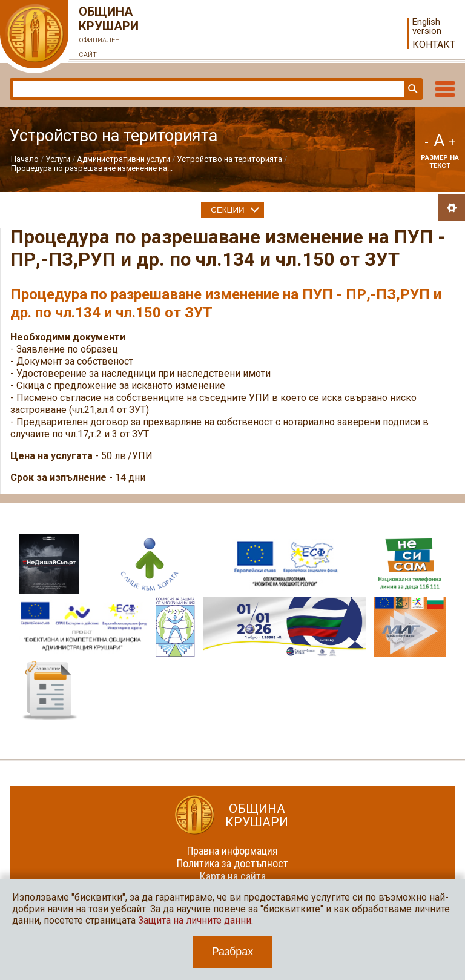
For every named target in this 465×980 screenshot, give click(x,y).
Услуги (58, 159)
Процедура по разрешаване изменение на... (92, 168)
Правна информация (232, 851)
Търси (412, 89)
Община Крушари (109, 33)
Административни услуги (124, 159)
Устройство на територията (229, 159)
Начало (25, 159)
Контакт (434, 45)
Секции (227, 210)
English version (427, 27)
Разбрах (233, 952)
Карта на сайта (233, 876)
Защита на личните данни (195, 920)
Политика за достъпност (232, 863)
